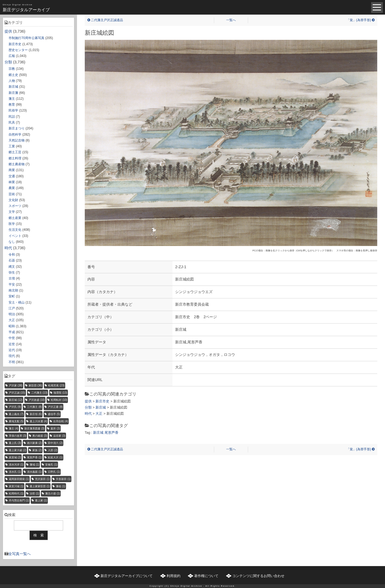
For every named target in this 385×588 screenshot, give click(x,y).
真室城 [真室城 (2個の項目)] (15, 457)
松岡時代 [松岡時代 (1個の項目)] (16, 493)
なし (12, 242)
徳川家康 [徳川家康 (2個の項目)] (34, 443)
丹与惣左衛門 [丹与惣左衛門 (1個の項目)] (19, 500)
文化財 (13, 200)
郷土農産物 (17, 164)
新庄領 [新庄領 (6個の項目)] (36, 414)
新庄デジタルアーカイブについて (127, 576)
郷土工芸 (15, 152)
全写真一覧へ (20, 554)
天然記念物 (17, 140)
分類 (8, 62)
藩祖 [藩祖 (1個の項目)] (61, 486)
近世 (12, 344)
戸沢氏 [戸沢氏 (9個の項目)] (15, 407)
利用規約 (174, 576)
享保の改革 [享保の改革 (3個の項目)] (18, 436)
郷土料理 (15, 158)
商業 (12, 170)
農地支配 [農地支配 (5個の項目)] (16, 421)
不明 (12, 362)
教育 (12, 105)
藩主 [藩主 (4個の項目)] (14, 428)
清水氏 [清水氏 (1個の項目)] (15, 472)
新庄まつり (17, 128)
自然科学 (15, 134)
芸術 (12, 194)
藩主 (12, 99)
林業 (12, 182)
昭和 (12, 326)
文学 (12, 212)
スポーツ (15, 206)
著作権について (206, 576)
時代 (8, 248)
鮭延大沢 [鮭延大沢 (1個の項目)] (55, 457)
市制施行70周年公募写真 (26, 38)
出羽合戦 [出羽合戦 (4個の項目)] (61, 421)
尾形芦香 (111, 433)
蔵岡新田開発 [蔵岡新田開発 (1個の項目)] (19, 479)
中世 (12, 338)
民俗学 (13, 110)
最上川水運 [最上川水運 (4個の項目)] (38, 421)
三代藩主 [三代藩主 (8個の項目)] (34, 407)
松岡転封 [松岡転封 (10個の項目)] (59, 400)
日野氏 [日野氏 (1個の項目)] (54, 472)
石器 (12, 260)
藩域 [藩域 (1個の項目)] (34, 465)
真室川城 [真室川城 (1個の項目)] (16, 486)
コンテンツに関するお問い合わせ (258, 576)
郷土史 (13, 75)
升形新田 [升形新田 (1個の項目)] (63, 479)
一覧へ (231, 20)
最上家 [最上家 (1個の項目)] (41, 500)
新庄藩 (13, 93)
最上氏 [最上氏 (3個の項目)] (15, 443)
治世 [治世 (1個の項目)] (34, 493)
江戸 (12, 308)
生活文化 (15, 230)
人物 (12, 81)
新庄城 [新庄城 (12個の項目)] (16, 400)
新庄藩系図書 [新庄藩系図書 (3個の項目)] (34, 428)
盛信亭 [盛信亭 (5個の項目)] (54, 414)
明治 (12, 314)
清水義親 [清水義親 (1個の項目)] (34, 472)
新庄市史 (15, 44)
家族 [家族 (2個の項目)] (37, 450)
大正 (12, 320)
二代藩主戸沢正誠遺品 (105, 20)
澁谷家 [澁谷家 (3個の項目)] (59, 436)
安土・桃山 (17, 302)
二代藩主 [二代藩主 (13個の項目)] (39, 393)
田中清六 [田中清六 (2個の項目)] (55, 443)
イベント (15, 236)
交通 (12, 176)
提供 (8, 31)
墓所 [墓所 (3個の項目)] (55, 428)
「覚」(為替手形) (361, 20)
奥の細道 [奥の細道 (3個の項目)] (40, 436)
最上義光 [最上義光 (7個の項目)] (16, 414)
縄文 (12, 267)
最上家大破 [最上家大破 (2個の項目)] (18, 450)
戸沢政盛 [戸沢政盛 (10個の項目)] (37, 400)
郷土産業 (15, 218)
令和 (12, 255)
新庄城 (13, 87)
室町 (12, 296)
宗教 (12, 69)
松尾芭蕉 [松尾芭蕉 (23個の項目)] (56, 385)
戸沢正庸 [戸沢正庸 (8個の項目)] (55, 407)
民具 (12, 122)
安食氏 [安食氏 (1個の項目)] (51, 465)
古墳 (12, 278)
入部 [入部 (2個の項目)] (53, 450)
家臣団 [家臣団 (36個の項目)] (35, 385)
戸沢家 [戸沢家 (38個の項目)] (16, 385)
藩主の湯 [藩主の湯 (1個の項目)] (53, 493)
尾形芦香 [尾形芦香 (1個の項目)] (34, 457)
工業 (12, 146)
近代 (12, 350)
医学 (12, 224)
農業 (12, 188)
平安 (12, 285)
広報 (12, 56)
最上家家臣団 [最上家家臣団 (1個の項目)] (40, 486)
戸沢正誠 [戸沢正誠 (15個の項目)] (17, 393)
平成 (12, 332)
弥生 (12, 272)
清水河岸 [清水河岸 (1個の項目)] (16, 465)
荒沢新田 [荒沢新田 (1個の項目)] (42, 479)
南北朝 (13, 290)
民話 (12, 117)
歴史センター (18, 50)
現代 (12, 356)
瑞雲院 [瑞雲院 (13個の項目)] (60, 393)
